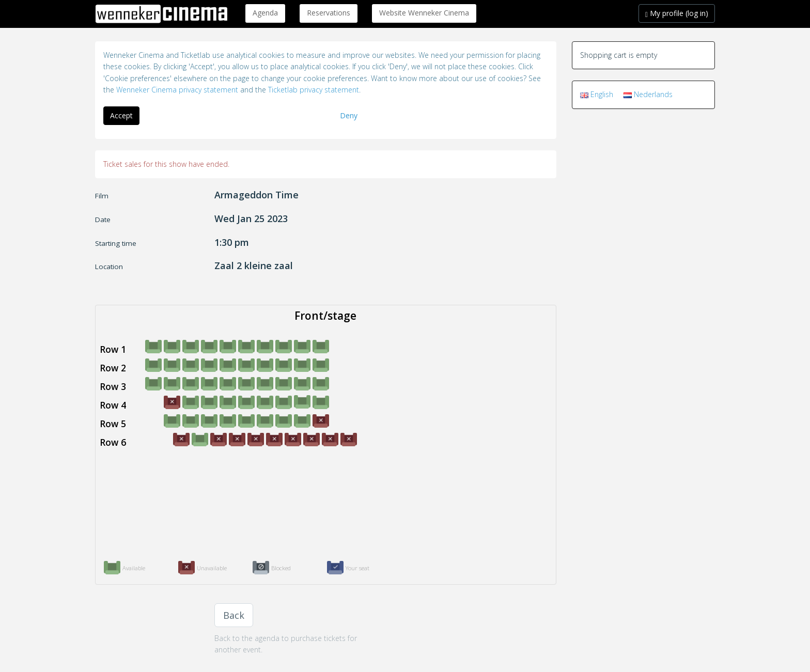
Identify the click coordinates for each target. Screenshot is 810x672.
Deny (349, 115)
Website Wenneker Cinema (424, 13)
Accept (121, 115)
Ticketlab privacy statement (314, 90)
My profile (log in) (677, 13)
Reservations (329, 13)
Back (234, 615)
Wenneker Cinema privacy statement (177, 90)
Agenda (265, 13)
